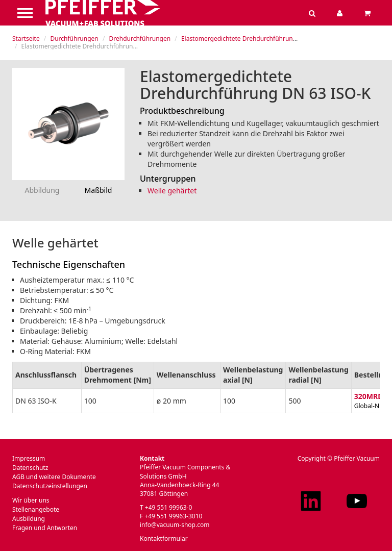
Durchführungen (74, 39)
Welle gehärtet (172, 191)
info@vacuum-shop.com (175, 525)
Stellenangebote (36, 509)
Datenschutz (30, 468)
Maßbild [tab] (99, 190)
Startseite (26, 39)
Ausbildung (29, 519)
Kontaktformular (164, 539)
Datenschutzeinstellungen (50, 486)
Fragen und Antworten (45, 528)
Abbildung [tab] (42, 190)
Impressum (29, 458)
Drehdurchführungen (140, 39)
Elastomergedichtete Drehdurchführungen (242, 39)
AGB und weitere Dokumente (54, 477)
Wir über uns (31, 500)
